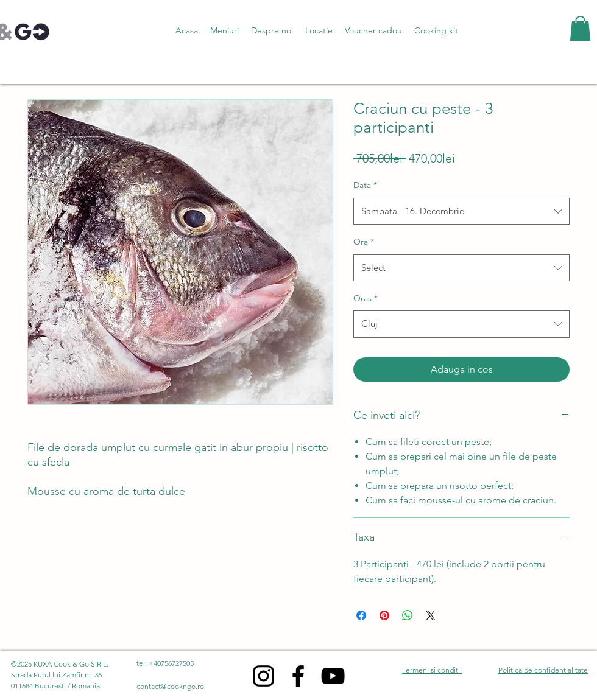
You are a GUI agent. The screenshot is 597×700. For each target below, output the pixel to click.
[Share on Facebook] (361, 615)
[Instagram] (263, 676)
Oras (366, 298)
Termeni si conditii (432, 670)
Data (365, 185)
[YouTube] (333, 676)
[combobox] (461, 211)
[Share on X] (431, 615)
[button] (224, 30)
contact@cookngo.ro (170, 686)
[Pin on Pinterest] (384, 615)
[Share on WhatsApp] (408, 615)
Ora (364, 242)
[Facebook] (298, 676)
